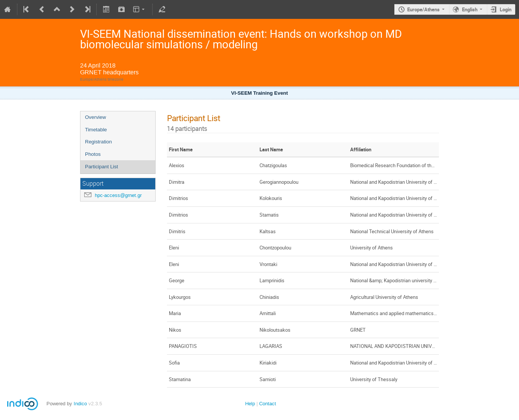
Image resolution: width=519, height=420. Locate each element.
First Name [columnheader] (181, 149)
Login (506, 9)
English (470, 9)
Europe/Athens (423, 9)
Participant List (101, 167)
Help (250, 404)
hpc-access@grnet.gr (118, 195)
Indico (80, 404)
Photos (93, 154)
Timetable (96, 130)
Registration (98, 142)
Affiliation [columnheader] (361, 149)
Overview (96, 117)
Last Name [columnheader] (271, 149)
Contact (268, 404)
